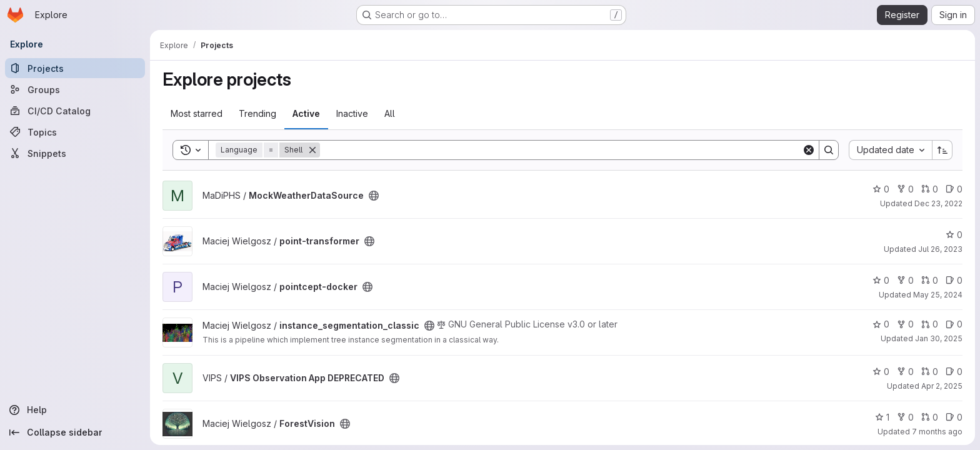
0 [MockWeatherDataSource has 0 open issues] (954, 189)
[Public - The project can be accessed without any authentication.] (374, 196)
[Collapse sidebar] (75, 432)
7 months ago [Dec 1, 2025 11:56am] (937, 432)
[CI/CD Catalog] (75, 111)
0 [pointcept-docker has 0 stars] (881, 280)
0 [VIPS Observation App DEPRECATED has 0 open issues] (954, 372)
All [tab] (390, 113)
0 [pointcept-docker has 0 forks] (905, 280)
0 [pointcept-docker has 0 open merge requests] (930, 280)
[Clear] (809, 150)
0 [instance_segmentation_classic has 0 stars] (881, 324)
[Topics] (75, 132)
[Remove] (312, 150)
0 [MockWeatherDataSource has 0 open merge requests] (930, 189)
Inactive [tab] (352, 113)
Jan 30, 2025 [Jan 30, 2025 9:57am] (939, 338)
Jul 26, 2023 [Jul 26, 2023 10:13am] (940, 249)
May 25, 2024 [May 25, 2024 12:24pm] (938, 295)
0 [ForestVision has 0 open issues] (954, 417)
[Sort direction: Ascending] (942, 150)
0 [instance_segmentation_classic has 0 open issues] (954, 324)
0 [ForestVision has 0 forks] (905, 417)
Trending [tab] (257, 113)
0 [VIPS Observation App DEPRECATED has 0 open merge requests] (930, 372)
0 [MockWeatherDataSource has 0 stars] (881, 189)
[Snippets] (75, 153)
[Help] (75, 410)
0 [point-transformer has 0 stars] (954, 235)
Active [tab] (306, 113)
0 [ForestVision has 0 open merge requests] (930, 417)
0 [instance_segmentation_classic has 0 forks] (905, 324)
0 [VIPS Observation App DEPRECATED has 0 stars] (881, 372)
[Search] (561, 150)
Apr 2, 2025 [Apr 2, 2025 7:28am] (942, 386)
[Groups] (75, 89)
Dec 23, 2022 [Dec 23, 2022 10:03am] (938, 203)
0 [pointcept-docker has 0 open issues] (954, 280)
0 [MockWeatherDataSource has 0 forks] (905, 189)
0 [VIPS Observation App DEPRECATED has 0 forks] (905, 372)
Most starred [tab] (197, 113)
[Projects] (75, 68)
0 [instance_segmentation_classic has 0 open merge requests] (930, 324)
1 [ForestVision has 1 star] (882, 417)
